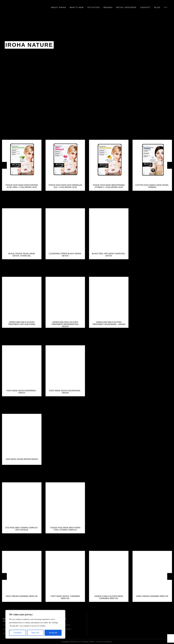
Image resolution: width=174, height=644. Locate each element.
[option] (22, 165)
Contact (145, 7)
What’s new (77, 7)
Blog (157, 7)
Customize (18, 633)
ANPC (92, 642)
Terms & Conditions (104, 642)
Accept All (53, 633)
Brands (108, 7)
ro (166, 7)
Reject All (35, 633)
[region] (35, 624)
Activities (94, 7)
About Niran (58, 7)
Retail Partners (126, 7)
